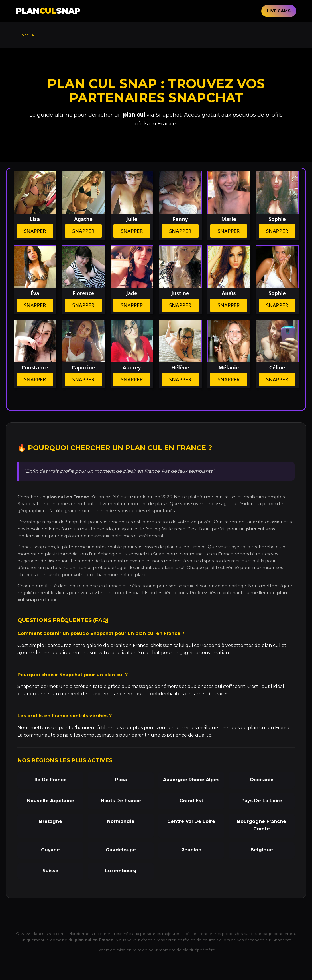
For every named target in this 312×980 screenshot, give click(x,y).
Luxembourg (121, 871)
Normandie (121, 821)
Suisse (50, 871)
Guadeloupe (121, 850)
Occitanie (262, 780)
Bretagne (51, 821)
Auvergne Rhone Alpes (191, 780)
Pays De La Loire (262, 801)
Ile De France (51, 780)
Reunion (191, 850)
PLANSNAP (48, 11)
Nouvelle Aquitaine (51, 801)
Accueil (28, 35)
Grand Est (191, 801)
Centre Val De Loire (191, 821)
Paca (121, 780)
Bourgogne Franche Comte (262, 825)
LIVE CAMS (279, 11)
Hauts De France (121, 801)
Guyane (50, 850)
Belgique (262, 850)
